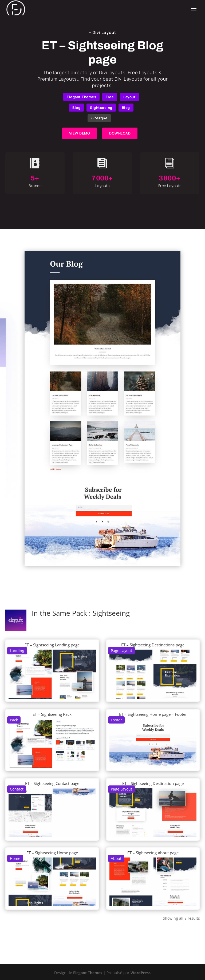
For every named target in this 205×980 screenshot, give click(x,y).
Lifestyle (99, 118)
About (116, 858)
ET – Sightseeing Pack (52, 714)
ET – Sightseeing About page (153, 853)
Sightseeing (101, 108)
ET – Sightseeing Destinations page (153, 645)
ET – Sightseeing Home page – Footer (153, 714)
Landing (17, 651)
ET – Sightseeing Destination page (153, 783)
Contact (17, 789)
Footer (116, 720)
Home (15, 858)
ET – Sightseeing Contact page (52, 783)
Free (110, 97)
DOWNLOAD (120, 133)
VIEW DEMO (80, 133)
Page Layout (121, 651)
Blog (76, 108)
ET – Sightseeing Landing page (52, 645)
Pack (14, 720)
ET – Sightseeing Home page (52, 853)
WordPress (141, 973)
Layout (129, 97)
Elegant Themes (81, 97)
